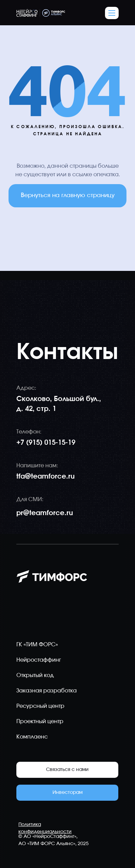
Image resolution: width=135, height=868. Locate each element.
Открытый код (35, 675)
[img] (110, 614)
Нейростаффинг (39, 660)
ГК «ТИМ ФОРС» (37, 645)
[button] (112, 13)
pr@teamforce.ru (45, 513)
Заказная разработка (47, 691)
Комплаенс (32, 737)
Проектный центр (40, 721)
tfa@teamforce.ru (46, 477)
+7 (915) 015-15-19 (46, 443)
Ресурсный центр (40, 706)
